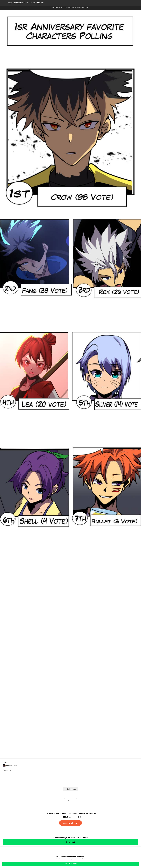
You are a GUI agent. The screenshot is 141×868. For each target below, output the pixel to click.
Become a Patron (70, 823)
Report (70, 801)
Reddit (88, 781)
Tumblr (79, 781)
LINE (53, 781)
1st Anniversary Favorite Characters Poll (26, 3)
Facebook (62, 781)
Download (70, 842)
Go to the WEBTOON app (70, 864)
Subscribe (71, 789)
